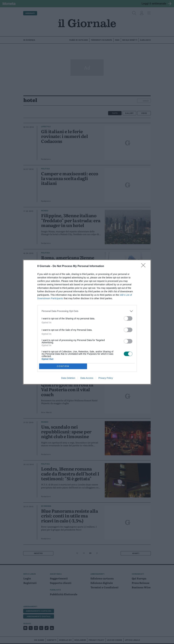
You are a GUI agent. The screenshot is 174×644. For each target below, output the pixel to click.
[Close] (144, 266)
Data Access (87, 378)
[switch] (128, 318)
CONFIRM (63, 366)
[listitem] (87, 311)
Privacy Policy (106, 378)
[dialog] (87, 322)
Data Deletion (68, 378)
